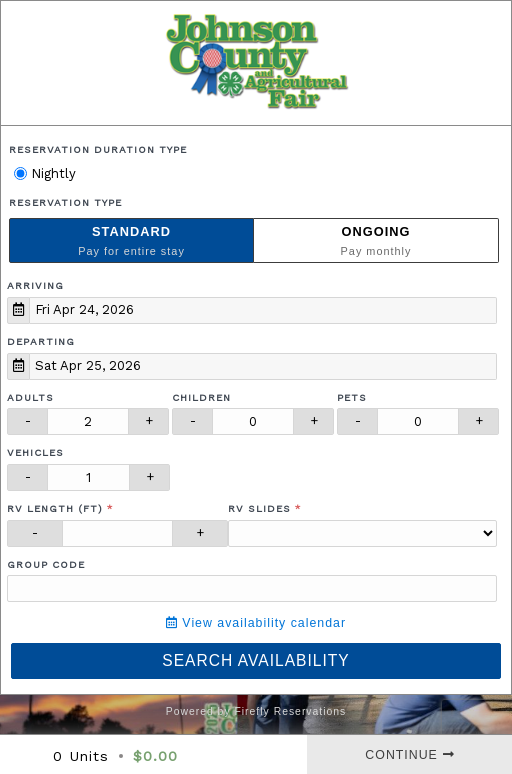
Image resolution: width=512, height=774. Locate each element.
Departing (41, 341)
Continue (409, 755)
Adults (30, 397)
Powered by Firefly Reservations (256, 711)
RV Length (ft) (55, 508)
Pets (352, 397)
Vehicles (35, 452)
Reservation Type (65, 202)
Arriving (35, 285)
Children (201, 397)
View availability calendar (256, 623)
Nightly (45, 173)
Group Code (46, 564)
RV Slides (259, 508)
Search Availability (255, 660)
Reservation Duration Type (98, 149)
